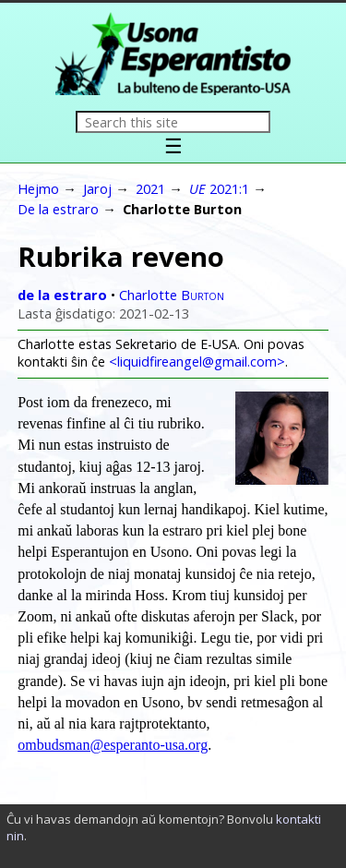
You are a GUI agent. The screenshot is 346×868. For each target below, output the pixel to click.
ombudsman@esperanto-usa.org (113, 745)
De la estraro (58, 209)
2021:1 (219, 188)
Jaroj (97, 188)
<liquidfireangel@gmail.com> (197, 362)
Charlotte (172, 295)
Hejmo (38, 188)
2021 (150, 188)
